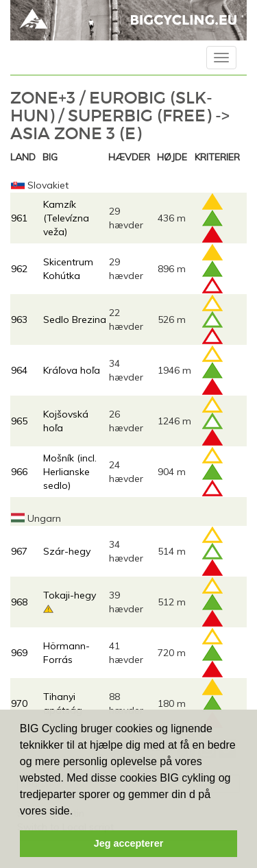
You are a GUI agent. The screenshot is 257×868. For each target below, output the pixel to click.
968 (19, 602)
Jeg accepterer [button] (129, 843)
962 (19, 269)
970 (19, 703)
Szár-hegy (67, 551)
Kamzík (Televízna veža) (66, 218)
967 (19, 551)
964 (19, 370)
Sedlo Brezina (75, 320)
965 (19, 421)
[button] (78, 812)
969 (19, 653)
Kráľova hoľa (72, 370)
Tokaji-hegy (70, 595)
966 (19, 472)
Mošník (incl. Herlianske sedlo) (70, 472)
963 (19, 320)
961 (19, 218)
